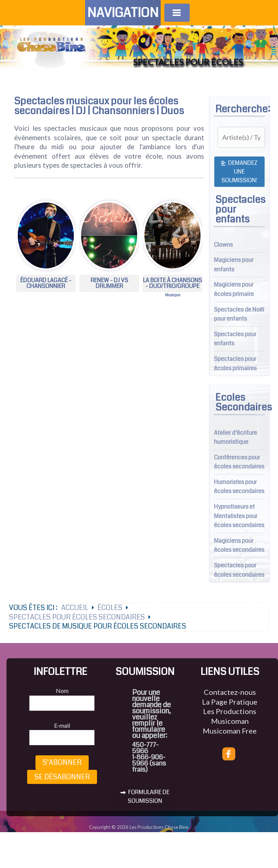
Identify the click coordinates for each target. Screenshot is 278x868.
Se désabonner (62, 777)
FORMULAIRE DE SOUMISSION (145, 796)
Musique (173, 295)
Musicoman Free (230, 731)
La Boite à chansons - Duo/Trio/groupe (172, 283)
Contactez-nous (230, 692)
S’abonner (62, 762)
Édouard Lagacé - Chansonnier (46, 283)
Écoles (110, 608)
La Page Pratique (230, 702)
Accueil (75, 608)
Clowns (223, 245)
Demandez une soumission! (239, 172)
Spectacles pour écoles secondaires (77, 617)
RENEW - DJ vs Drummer (109, 283)
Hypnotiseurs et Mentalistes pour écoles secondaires (239, 516)
